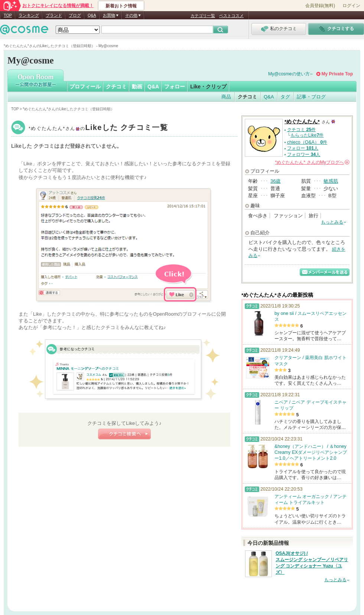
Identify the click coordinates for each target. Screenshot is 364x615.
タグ (285, 97)
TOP (8, 15)
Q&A (92, 15)
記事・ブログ (311, 97)
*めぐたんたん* (98, 128)
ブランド (54, 15)
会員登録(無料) (320, 6)
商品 (226, 97)
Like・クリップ (208, 87)
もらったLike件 (307, 135)
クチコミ (116, 87)
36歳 (275, 181)
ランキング (29, 15)
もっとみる (332, 222)
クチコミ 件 (301, 130)
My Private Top (337, 74)
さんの (312, 162)
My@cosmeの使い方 (289, 74)
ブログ (75, 15)
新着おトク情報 (121, 6)
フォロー (175, 87)
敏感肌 (331, 181)
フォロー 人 (303, 148)
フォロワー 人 (304, 154)
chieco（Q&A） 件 (307, 142)
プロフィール (85, 87)
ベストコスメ (231, 16)
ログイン (351, 6)
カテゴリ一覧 (203, 16)
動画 (137, 87)
